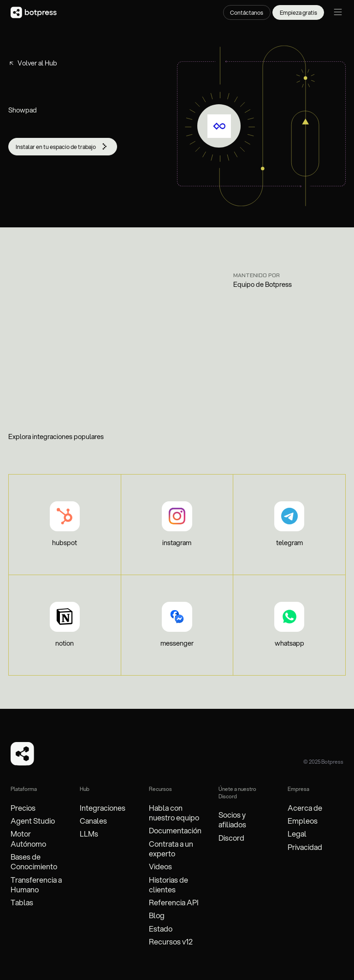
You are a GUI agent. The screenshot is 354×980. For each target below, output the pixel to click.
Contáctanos (247, 12)
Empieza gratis (298, 12)
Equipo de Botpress (263, 285)
